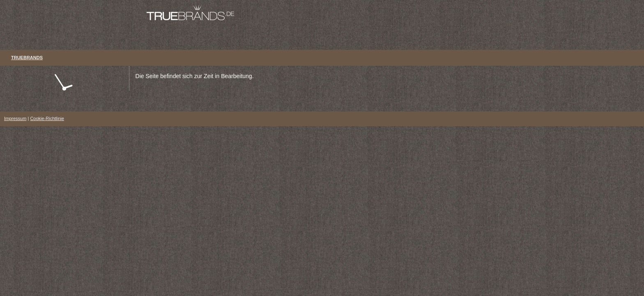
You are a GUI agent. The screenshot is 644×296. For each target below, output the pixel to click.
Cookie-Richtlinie (47, 118)
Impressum (15, 118)
